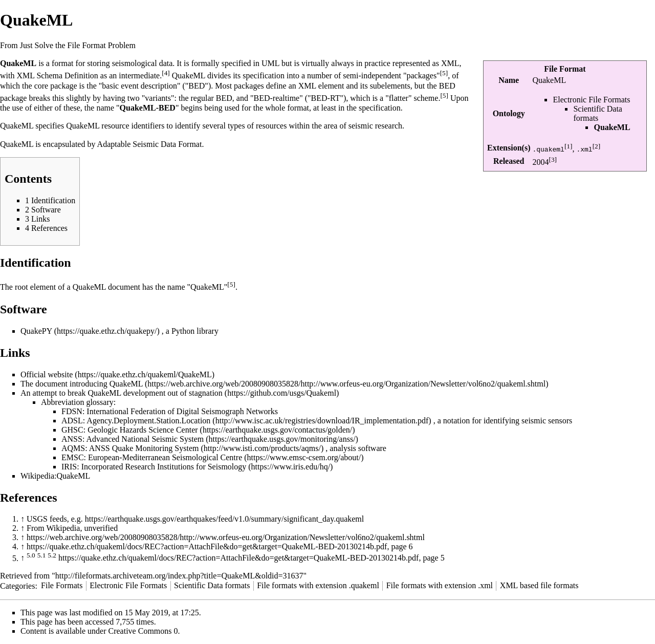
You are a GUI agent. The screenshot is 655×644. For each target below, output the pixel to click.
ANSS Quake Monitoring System (144, 448)
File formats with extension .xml (440, 585)
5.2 (52, 555)
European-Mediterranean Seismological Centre (165, 457)
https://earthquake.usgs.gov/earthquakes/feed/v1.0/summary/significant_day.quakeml (225, 519)
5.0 (31, 555)
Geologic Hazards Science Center (143, 430)
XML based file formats (539, 585)
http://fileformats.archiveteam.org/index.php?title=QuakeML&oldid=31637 (179, 576)
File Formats (62, 585)
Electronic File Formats (591, 100)
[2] (597, 146)
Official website (47, 374)
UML (270, 63)
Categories (17, 585)
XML (450, 63)
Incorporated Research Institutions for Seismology (164, 467)
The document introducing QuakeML (82, 384)
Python (183, 331)
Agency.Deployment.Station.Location (148, 421)
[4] (166, 73)
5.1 (42, 555)
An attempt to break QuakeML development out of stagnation (122, 393)
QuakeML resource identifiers (115, 126)
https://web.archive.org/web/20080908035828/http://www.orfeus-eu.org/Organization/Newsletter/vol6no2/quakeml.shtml (226, 537)
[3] (553, 159)
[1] (569, 146)
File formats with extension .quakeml (318, 585)
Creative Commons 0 (143, 631)
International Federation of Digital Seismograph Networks (182, 411)
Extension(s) (509, 148)
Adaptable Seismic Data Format (150, 144)
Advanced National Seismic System (145, 439)
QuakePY (36, 331)
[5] (444, 73)
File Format (565, 69)
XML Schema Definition (57, 76)
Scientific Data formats (598, 113)
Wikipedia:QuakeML (55, 476)
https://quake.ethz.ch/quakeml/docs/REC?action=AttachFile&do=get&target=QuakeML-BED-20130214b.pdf (207, 546)
